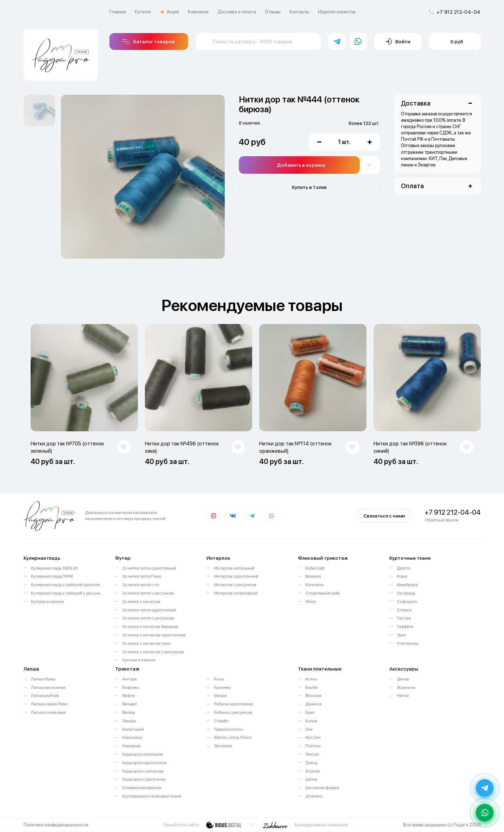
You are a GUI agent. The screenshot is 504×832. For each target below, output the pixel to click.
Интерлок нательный (234, 568)
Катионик (315, 585)
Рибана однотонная (234, 704)
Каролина (132, 737)
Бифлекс (131, 687)
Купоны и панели (47, 602)
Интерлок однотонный (236, 576)
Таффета (405, 627)
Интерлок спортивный (236, 593)
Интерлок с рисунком (235, 585)
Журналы (406, 687)
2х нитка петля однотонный (149, 568)
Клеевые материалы (142, 788)
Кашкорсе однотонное (145, 763)
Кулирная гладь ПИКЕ (52, 576)
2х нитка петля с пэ (141, 585)
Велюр (129, 712)
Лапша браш (43, 679)
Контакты (299, 12)
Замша (129, 721)
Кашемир (132, 746)
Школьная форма (322, 788)
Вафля (129, 696)
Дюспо (404, 568)
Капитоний (133, 729)
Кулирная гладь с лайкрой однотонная (68, 585)
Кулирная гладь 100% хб (54, 568)
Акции (170, 12)
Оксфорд (406, 593)
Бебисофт (315, 568)
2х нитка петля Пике (142, 576)
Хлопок (313, 771)
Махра (220, 696)
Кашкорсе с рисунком (144, 779)
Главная (118, 12)
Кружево (222, 687)
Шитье (311, 779)
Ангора (130, 679)
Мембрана (407, 585)
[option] (39, 110)
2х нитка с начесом (141, 602)
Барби (312, 687)
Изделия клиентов (337, 12)
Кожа (402, 576)
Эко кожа (223, 746)
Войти (398, 42)
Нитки (403, 696)
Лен (309, 729)
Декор (403, 679)
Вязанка (313, 576)
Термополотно (228, 729)
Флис (311, 602)
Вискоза (313, 696)
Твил (401, 635)
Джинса (313, 704)
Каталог (143, 12)
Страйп (221, 721)
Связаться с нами (384, 516)
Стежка (404, 610)
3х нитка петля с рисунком (148, 618)
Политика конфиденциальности (56, 825)
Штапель (314, 796)
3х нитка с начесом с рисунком (153, 652)
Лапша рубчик (45, 696)
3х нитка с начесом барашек (150, 627)
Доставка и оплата (237, 12)
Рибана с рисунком (233, 712)
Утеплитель (408, 643)
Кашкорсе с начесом (143, 771)
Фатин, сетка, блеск (233, 737)
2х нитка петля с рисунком (148, 593)
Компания (198, 12)
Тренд (311, 763)
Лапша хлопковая (48, 712)
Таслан (404, 618)
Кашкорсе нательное (143, 754)
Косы (219, 679)
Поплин (313, 746)
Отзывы (273, 12)
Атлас (311, 679)
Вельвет (130, 704)
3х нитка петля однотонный (149, 610)
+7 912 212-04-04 (455, 12)
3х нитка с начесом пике (146, 643)
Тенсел (312, 754)
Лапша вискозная (48, 687)
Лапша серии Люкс (50, 704)
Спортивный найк (323, 593)
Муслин (313, 737)
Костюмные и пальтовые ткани (152, 796)
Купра (311, 721)
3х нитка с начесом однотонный (154, 635)
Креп (310, 712)
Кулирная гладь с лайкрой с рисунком (68, 593)
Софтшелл (407, 602)
